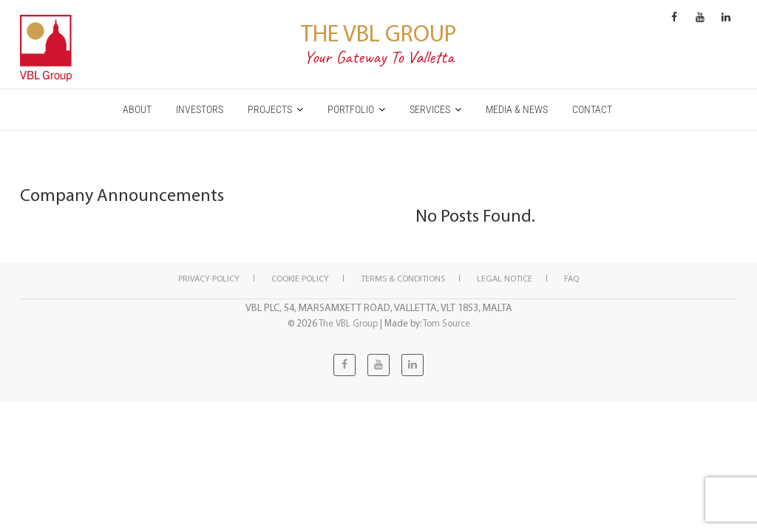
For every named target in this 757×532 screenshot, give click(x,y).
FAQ (571, 278)
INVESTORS (200, 109)
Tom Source (447, 323)
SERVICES (430, 109)
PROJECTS (270, 109)
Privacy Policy (209, 278)
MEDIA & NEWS (517, 109)
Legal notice (505, 278)
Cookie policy (300, 278)
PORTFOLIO (351, 109)
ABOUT (137, 109)
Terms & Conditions (403, 278)
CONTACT (592, 109)
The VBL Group (378, 33)
